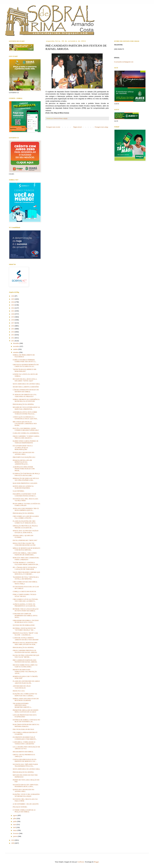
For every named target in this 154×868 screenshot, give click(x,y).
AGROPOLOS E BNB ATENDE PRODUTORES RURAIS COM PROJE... (24, 469)
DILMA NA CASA (19, 691)
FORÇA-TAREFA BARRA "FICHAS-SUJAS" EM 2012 (25, 595)
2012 (13, 338)
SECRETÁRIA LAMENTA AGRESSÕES (26, 387)
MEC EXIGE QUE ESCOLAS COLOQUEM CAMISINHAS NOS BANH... (25, 424)
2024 (13, 302)
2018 (13, 320)
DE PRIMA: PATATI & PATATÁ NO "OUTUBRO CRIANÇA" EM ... (24, 629)
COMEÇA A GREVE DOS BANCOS (24, 592)
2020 (13, 314)
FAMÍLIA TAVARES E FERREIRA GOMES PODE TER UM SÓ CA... (25, 361)
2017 (13, 323)
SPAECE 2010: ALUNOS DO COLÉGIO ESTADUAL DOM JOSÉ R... (26, 532)
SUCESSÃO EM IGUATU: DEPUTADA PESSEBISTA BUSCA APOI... (25, 786)
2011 (13, 341)
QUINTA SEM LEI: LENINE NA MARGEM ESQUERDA (23, 487)
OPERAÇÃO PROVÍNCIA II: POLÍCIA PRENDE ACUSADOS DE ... (25, 527)
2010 (13, 840)
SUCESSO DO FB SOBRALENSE (24, 625)
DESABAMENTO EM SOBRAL (23, 752)
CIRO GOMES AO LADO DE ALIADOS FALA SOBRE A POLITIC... (26, 517)
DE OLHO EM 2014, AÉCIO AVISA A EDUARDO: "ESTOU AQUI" (25, 380)
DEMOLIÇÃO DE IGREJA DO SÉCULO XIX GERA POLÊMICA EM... (26, 479)
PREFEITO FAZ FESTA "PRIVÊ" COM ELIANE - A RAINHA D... (25, 634)
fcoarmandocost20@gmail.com (124, 62)
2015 (13, 329)
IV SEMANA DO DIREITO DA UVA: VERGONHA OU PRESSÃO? (25, 395)
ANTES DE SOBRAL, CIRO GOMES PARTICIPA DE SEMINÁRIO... (25, 554)
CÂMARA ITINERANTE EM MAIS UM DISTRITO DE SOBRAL (26, 391)
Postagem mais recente (53, 127)
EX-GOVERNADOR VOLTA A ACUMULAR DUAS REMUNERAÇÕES (23, 448)
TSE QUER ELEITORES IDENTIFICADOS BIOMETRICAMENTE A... (22, 705)
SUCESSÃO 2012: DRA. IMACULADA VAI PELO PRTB (25, 500)
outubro (16, 349)
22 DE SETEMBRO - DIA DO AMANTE (26, 804)
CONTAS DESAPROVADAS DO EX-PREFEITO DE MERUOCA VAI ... (25, 760)
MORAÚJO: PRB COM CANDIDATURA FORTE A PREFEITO (26, 559)
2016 (13, 326)
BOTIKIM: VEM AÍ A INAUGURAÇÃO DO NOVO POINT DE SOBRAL (26, 610)
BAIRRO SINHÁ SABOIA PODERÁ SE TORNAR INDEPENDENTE (25, 442)
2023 (13, 305)
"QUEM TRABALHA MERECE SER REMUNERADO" (24, 370)
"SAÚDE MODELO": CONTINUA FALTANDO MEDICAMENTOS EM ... (26, 563)
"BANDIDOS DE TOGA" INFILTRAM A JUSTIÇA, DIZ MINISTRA (26, 578)
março (15, 830)
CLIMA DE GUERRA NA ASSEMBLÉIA (26, 433)
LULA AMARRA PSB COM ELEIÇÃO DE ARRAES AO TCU (26, 748)
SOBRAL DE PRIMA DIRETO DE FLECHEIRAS (24, 356)
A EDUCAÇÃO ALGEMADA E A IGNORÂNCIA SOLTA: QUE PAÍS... (25, 418)
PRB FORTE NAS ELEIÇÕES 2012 (24, 457)
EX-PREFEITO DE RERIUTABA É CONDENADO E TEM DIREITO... (25, 738)
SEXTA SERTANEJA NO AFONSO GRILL (26, 384)
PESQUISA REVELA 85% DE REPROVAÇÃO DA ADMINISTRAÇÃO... (22, 462)
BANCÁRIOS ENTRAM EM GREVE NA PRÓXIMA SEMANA (26, 725)
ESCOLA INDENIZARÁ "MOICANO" (25, 540)
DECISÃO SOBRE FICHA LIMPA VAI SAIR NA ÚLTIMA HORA (25, 666)
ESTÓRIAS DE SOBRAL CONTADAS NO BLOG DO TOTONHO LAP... (26, 721)
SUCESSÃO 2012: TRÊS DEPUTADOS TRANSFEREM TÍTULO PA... (25, 765)
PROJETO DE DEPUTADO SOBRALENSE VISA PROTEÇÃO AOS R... (25, 672)
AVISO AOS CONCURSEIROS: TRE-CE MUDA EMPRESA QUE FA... (26, 509)
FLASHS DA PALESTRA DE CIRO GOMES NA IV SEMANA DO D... (25, 522)
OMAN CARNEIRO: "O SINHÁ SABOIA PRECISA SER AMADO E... (26, 437)
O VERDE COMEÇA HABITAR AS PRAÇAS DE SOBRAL (24, 811)
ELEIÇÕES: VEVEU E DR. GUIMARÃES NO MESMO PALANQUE (26, 795)
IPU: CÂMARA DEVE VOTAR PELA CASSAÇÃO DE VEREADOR (25, 568)
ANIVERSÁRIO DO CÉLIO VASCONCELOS (22, 687)
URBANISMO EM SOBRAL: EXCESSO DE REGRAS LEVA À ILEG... (26, 621)
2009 (13, 843)
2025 (13, 299)
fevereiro (16, 833)
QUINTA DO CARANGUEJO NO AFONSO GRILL (23, 453)
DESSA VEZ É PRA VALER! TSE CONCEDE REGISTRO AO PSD (24, 544)
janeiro (15, 836)
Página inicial (78, 127)
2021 (13, 311)
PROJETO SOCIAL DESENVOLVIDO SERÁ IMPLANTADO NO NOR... (25, 644)
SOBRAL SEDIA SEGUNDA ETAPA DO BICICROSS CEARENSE (26, 700)
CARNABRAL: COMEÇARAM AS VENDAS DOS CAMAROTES (24, 743)
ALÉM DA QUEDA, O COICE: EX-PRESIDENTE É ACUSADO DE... (25, 605)
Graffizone (81, 862)
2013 (13, 335)
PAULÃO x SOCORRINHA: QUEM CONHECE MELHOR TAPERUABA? (26, 429)
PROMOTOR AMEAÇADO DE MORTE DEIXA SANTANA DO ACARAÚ (26, 711)
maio (15, 825)
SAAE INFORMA (18, 491)
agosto (15, 815)
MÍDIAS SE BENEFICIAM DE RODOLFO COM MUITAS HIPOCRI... (26, 549)
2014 (13, 332)
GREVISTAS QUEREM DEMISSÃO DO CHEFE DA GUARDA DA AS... (26, 366)
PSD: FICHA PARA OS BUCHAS (23, 729)
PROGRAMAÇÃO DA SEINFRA (23, 404)
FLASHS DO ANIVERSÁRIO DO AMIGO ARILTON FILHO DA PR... (26, 682)
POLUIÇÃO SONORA (20, 807)
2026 (13, 296)
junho (15, 821)
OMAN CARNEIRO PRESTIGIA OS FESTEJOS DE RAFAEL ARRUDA (25, 651)
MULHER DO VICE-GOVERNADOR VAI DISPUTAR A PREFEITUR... (26, 408)
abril (15, 827)
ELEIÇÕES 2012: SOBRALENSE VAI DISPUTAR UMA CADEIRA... (25, 695)
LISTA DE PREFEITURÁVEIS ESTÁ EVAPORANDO (25, 716)
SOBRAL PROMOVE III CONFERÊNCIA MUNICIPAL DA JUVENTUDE (26, 400)
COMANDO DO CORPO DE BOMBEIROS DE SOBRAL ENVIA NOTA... (25, 616)
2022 (13, 308)
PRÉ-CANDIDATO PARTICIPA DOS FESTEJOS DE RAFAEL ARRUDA (25, 661)
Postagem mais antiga (101, 127)
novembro (16, 346)
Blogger (96, 862)
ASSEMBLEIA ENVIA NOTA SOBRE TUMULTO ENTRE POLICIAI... (25, 413)
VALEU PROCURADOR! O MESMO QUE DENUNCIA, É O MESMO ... (26, 573)
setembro (16, 352)
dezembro (16, 343)
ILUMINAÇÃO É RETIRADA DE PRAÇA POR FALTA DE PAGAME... (26, 474)
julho (15, 819)
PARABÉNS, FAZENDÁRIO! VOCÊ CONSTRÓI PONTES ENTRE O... (25, 495)
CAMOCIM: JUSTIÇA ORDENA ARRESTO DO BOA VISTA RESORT (26, 639)
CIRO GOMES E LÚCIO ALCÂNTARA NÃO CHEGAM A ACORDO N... (25, 600)
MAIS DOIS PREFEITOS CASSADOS (25, 483)
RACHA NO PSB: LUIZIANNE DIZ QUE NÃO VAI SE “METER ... (26, 656)
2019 (13, 317)
